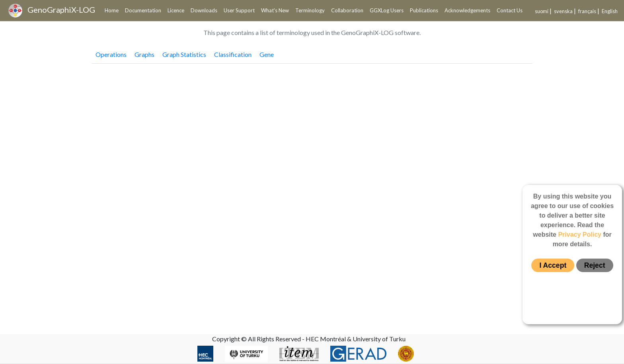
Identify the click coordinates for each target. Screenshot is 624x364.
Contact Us (510, 10)
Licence (176, 10)
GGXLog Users (387, 10)
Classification (233, 54)
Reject (595, 265)
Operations (111, 54)
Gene (267, 54)
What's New (275, 10)
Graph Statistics (184, 54)
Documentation (143, 10)
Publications (424, 10)
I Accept (553, 265)
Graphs (144, 54)
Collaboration (347, 10)
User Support (239, 10)
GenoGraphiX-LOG (52, 11)
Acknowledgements (467, 10)
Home (112, 10)
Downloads (204, 10)
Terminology (310, 10)
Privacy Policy (580, 235)
